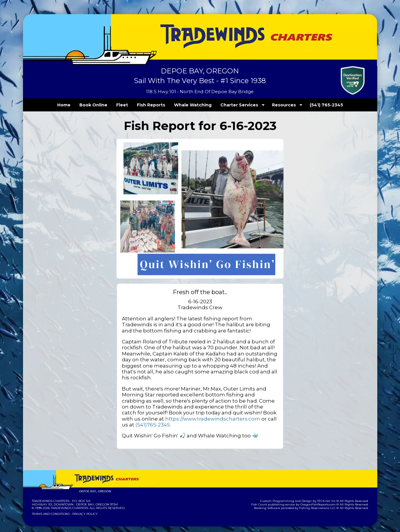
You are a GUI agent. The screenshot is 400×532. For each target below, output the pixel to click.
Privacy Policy (83, 508)
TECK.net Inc (329, 495)
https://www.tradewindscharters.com (182, 412)
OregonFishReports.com (322, 498)
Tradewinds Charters (50, 495)
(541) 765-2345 (314, 105)
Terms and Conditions (50, 508)
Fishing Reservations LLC (321, 502)
